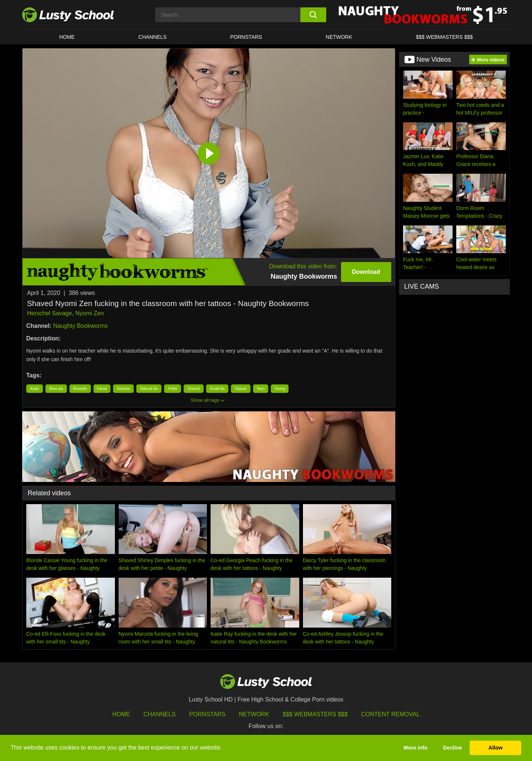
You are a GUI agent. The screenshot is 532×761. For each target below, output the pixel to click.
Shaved (194, 389)
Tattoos (241, 389)
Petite (173, 389)
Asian (35, 389)
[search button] (313, 15)
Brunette (80, 389)
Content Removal (391, 714)
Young (280, 389)
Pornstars (246, 37)
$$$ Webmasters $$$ (315, 714)
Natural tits (149, 389)
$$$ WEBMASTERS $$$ (444, 37)
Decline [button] (452, 748)
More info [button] (415, 748)
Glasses (123, 389)
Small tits (217, 389)
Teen (261, 389)
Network (339, 37)
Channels (153, 37)
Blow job (56, 389)
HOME (67, 37)
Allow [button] (495, 748)
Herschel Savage (50, 313)
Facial (102, 389)
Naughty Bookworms (81, 326)
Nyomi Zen (90, 313)
